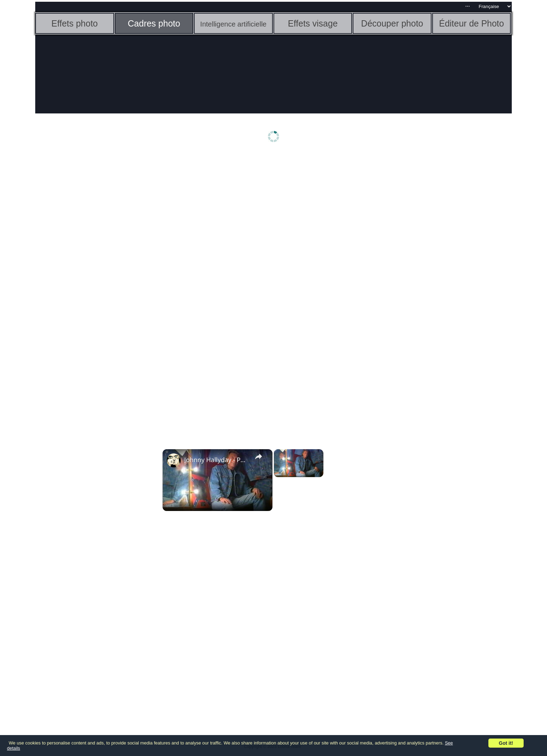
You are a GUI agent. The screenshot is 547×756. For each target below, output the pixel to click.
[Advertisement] (89, 264)
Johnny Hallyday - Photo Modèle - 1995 (216, 460)
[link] (174, 460)
